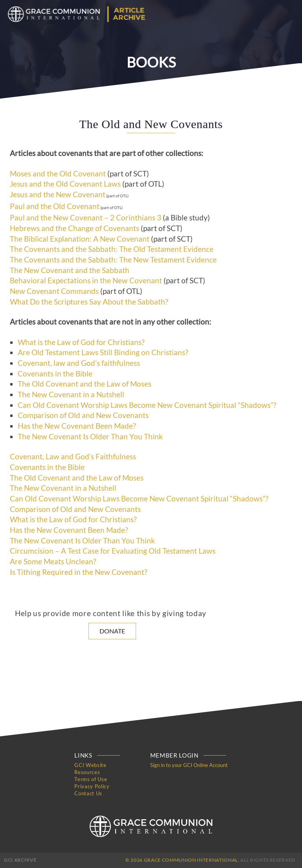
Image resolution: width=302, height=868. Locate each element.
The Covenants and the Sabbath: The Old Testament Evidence (112, 249)
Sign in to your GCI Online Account (189, 765)
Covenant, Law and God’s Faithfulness (73, 457)
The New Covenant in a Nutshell (71, 395)
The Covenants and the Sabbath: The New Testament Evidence (113, 260)
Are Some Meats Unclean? (53, 562)
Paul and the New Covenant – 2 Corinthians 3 (86, 218)
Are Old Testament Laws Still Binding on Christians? (103, 352)
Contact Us (88, 793)
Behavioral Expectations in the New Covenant (86, 281)
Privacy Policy (92, 786)
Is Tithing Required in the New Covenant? (79, 572)
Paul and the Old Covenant (55, 206)
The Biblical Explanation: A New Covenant (80, 239)
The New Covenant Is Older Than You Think (90, 437)
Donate (112, 631)
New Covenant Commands (54, 291)
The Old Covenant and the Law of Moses (85, 384)
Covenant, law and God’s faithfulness (79, 363)
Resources (87, 772)
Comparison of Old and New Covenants (83, 415)
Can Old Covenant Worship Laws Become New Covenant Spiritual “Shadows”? (147, 405)
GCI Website (90, 765)
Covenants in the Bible (55, 374)
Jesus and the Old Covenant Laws (65, 184)
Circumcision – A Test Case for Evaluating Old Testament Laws (113, 551)
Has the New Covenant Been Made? (77, 426)
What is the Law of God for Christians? (81, 342)
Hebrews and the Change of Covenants (75, 228)
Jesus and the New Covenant (58, 195)
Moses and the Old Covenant (58, 174)
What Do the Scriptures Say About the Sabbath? (89, 302)
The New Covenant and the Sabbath (70, 270)
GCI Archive (20, 860)
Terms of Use (91, 779)
